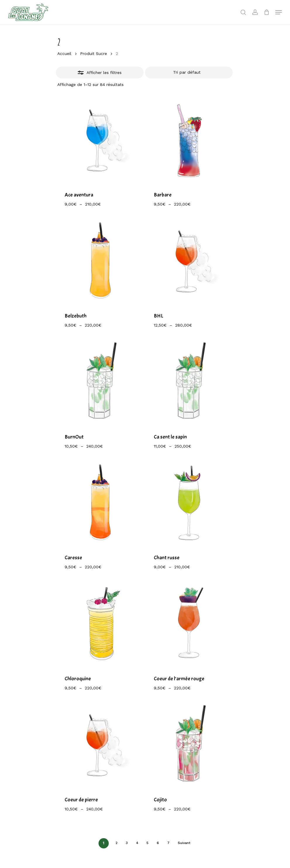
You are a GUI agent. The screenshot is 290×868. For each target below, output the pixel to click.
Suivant (184, 843)
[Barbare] (189, 140)
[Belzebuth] (100, 261)
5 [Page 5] (147, 843)
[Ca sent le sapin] (189, 382)
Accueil (64, 54)
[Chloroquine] (100, 624)
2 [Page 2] (116, 843)
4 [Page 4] (137, 843)
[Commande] (189, 73)
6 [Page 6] (158, 843)
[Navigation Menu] (279, 12)
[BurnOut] (100, 382)
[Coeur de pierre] (100, 745)
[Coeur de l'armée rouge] (189, 624)
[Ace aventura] (100, 140)
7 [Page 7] (168, 843)
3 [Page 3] (127, 843)
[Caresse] (100, 503)
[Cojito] (189, 745)
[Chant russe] (189, 503)
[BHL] (189, 261)
